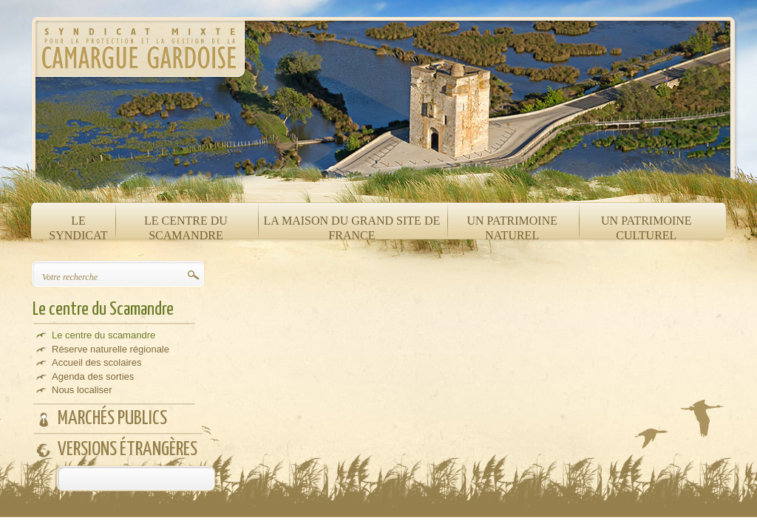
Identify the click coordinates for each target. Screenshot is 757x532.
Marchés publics (112, 419)
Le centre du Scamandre (103, 310)
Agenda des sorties (93, 376)
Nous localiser (82, 390)
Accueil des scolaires (96, 362)
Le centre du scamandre (103, 335)
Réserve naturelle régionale (111, 349)
